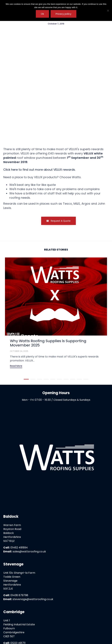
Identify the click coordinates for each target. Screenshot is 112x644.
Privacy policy (63, 14)
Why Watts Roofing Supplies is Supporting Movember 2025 (48, 297)
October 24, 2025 (19, 305)
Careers (100, 623)
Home (9, 623)
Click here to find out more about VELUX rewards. (39, 124)
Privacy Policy (24, 623)
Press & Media (73, 623)
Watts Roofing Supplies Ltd (61, 634)
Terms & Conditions (49, 623)
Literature (56, 627)
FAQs (89, 623)
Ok (42, 14)
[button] (58, 175)
